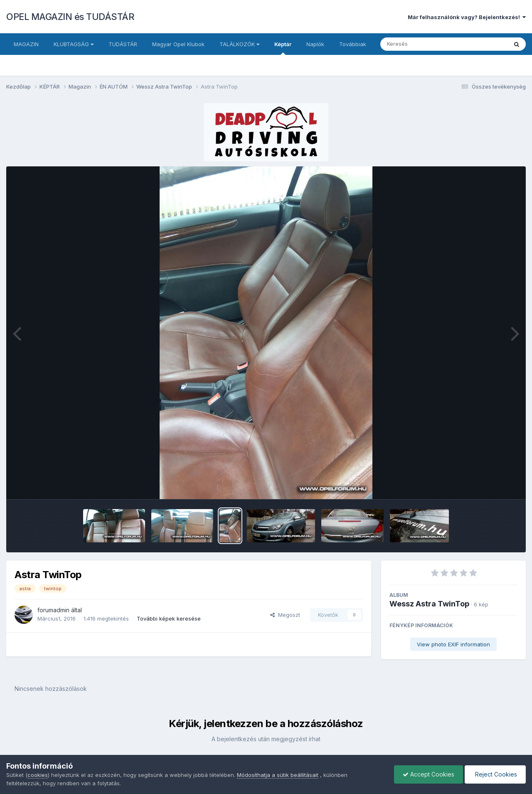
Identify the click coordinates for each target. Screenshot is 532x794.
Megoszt (285, 615)
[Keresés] (421, 44)
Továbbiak (353, 44)
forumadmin (53, 610)
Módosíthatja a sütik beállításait (278, 775)
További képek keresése (169, 618)
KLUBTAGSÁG (74, 44)
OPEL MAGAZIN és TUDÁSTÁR (70, 17)
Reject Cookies (495, 774)
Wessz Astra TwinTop (429, 604)
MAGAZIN (26, 44)
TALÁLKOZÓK (239, 44)
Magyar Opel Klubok (178, 44)
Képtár (283, 48)
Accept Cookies (429, 774)
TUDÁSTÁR (123, 44)
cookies (38, 775)
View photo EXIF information (453, 644)
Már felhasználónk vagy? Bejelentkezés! (467, 17)
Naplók (315, 44)
